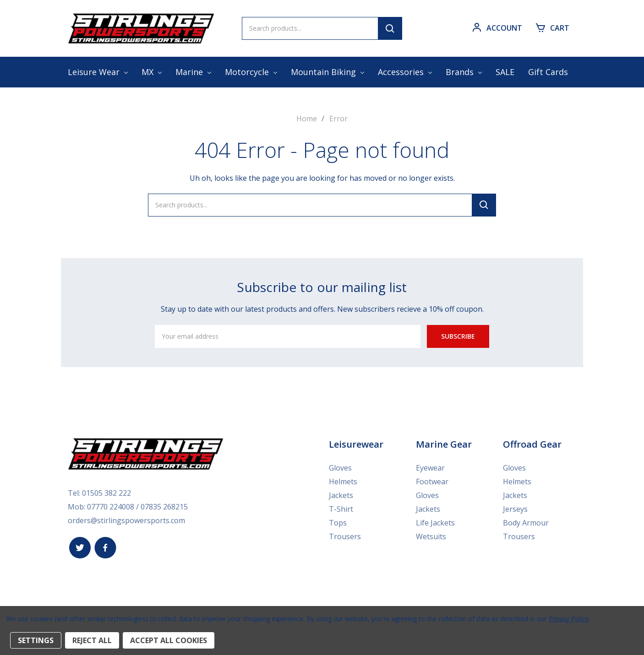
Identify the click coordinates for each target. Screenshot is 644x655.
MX (152, 72)
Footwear (432, 481)
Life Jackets (435, 522)
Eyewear (430, 467)
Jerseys (515, 509)
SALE (505, 72)
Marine (193, 72)
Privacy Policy (569, 619)
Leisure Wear (98, 72)
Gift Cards (548, 72)
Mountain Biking (327, 72)
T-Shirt (341, 509)
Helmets (343, 481)
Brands (464, 72)
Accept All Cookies (169, 640)
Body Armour (526, 522)
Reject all (92, 640)
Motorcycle (251, 72)
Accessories (405, 72)
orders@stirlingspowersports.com (126, 520)
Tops (338, 522)
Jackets (341, 495)
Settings (36, 640)
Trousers (345, 536)
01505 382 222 (106, 493)
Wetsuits (431, 536)
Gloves (340, 467)
